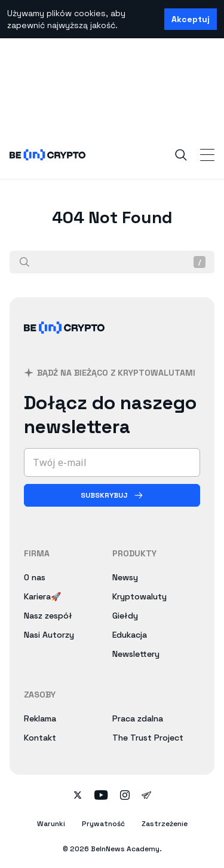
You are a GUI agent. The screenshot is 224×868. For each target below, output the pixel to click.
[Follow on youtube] (101, 796)
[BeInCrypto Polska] (65, 342)
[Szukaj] (24, 262)
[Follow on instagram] (125, 796)
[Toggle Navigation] (207, 155)
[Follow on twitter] (78, 796)
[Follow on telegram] (146, 796)
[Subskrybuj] (112, 495)
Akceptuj (191, 19)
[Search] (181, 155)
